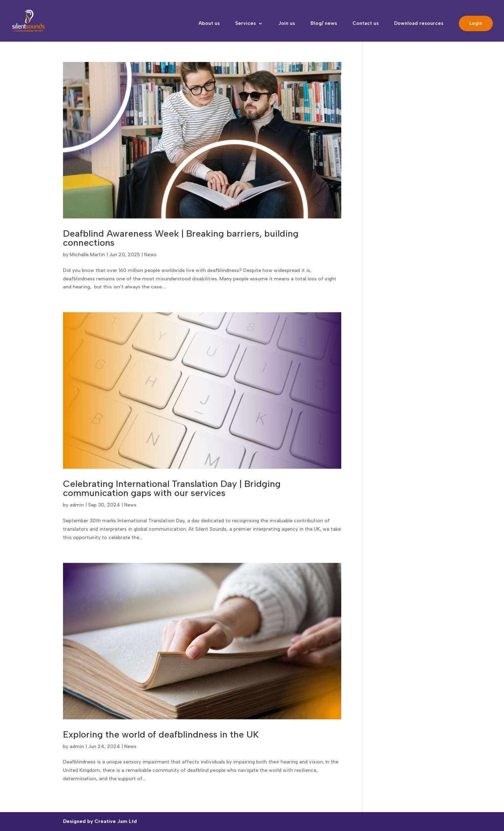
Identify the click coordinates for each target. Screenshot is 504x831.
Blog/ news (324, 24)
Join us (287, 24)
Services (246, 24)
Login (476, 23)
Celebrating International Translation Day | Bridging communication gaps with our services (172, 488)
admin (77, 505)
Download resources (419, 24)
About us (209, 24)
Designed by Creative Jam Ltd (100, 821)
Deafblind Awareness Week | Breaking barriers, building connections (181, 238)
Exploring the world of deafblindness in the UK (161, 734)
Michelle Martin (87, 255)
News (150, 255)
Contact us (366, 24)
